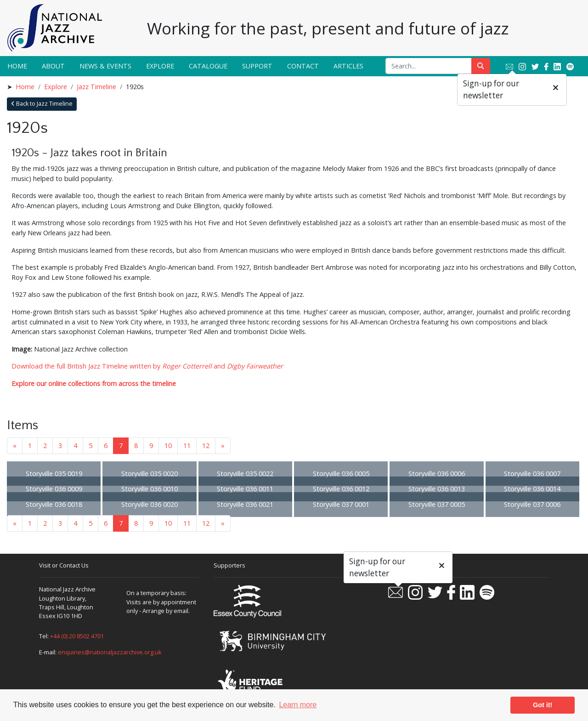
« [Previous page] (15, 446)
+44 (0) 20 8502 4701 (77, 636)
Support (257, 66)
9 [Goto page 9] (151, 446)
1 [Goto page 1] (30, 446)
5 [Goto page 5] (90, 446)
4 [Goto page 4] (75, 446)
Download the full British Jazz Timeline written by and (147, 366)
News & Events (105, 66)
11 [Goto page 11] (187, 446)
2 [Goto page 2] (45, 446)
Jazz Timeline (96, 87)
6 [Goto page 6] (106, 446)
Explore (160, 66)
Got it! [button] (543, 705)
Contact (303, 66)
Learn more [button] (298, 705)
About (53, 66)
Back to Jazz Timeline (42, 104)
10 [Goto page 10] (168, 446)
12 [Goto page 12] (206, 446)
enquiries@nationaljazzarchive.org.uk (110, 652)
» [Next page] (223, 446)
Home (17, 66)
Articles (348, 66)
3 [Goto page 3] (60, 446)
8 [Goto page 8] (136, 446)
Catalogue (208, 66)
